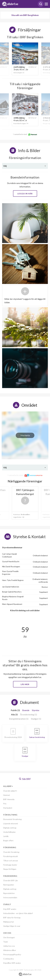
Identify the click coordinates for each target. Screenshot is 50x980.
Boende (26, 710)
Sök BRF (25, 779)
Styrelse (36, 710)
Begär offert (8, 840)
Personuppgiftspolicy (12, 954)
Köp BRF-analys (10, 909)
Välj (5, 166)
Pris (5, 804)
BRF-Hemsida (9, 799)
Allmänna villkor (10, 950)
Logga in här (25, 194)
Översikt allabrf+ (10, 791)
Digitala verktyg (10, 828)
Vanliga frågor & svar (12, 926)
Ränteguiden (9, 885)
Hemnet (7, 795)
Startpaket (8, 808)
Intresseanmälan (10, 897)
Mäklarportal (8, 922)
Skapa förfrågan (10, 869)
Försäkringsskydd (10, 856)
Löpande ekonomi (11, 823)
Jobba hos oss (9, 946)
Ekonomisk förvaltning (12, 819)
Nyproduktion (9, 893)
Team (6, 942)
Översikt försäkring (11, 852)
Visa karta (25, 435)
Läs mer (25, 684)
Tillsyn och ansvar (11, 861)
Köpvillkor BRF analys (12, 963)
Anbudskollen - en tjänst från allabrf (18, 913)
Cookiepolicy (9, 959)
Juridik (6, 836)
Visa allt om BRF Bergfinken (25, 15)
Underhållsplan (9, 832)
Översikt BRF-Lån (11, 880)
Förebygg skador (10, 865)
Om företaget (9, 937)
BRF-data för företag (12, 918)
